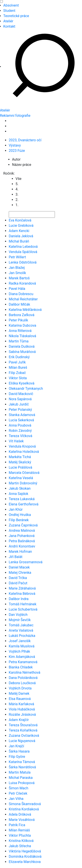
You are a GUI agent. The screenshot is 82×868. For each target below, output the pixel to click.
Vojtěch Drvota (20, 688)
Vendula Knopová (22, 446)
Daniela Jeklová (21, 236)
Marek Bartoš (19, 278)
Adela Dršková (20, 814)
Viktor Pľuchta (20, 835)
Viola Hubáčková (22, 709)
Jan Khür (16, 509)
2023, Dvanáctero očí (25, 140)
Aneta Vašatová (21, 630)
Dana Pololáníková (23, 678)
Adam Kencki (19, 231)
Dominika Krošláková (25, 856)
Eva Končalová (20, 220)
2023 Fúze (17, 151)
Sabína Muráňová (22, 352)
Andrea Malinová (22, 531)
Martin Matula (20, 772)
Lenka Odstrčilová (23, 262)
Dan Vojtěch (18, 615)
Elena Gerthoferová (24, 504)
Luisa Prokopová (22, 783)
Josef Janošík (20, 641)
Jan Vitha (16, 799)
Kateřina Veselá (21, 478)
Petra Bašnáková (22, 541)
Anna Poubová (20, 425)
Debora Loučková (22, 683)
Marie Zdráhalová (22, 588)
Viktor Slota (18, 378)
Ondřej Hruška (20, 515)
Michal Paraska (21, 778)
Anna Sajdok (18, 494)
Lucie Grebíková (21, 226)
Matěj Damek (19, 694)
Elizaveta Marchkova (25, 862)
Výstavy (15, 145)
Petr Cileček (18, 793)
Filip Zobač (17, 373)
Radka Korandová (22, 283)
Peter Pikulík (18, 320)
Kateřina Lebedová (23, 247)
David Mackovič (21, 394)
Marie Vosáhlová (22, 820)
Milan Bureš (18, 368)
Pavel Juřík (17, 362)
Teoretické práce (16, 16)
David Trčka (18, 578)
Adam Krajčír (19, 720)
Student (9, 11)
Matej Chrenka (20, 573)
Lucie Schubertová (23, 609)
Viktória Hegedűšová (25, 851)
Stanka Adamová (22, 415)
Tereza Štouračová (23, 725)
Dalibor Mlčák (19, 304)
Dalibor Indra (19, 599)
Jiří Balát (16, 557)
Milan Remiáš (19, 830)
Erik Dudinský (19, 357)
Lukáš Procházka (22, 636)
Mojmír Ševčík (20, 620)
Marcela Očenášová (24, 473)
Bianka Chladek (21, 667)
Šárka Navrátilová (22, 767)
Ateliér (8, 21)
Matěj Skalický (20, 462)
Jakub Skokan (20, 488)
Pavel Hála (17, 289)
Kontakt (9, 26)
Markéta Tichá (20, 457)
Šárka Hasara (19, 751)
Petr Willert (17, 257)
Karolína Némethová (24, 672)
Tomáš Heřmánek (23, 604)
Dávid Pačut (18, 583)
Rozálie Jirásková (22, 715)
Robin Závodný (20, 431)
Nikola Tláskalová (22, 336)
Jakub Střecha (20, 846)
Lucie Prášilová (20, 467)
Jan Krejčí (16, 746)
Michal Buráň (19, 241)
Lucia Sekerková (21, 420)
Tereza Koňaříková (23, 730)
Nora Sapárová (20, 399)
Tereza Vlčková (21, 436)
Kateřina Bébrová (22, 594)
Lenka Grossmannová (26, 562)
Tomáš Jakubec (21, 625)
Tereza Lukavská (22, 499)
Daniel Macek (19, 567)
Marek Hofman (20, 552)
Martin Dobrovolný (23, 483)
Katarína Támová (22, 762)
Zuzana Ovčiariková (24, 736)
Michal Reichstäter (23, 299)
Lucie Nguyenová (22, 741)
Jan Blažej (17, 268)
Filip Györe (17, 757)
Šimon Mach (18, 788)
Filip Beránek (19, 520)
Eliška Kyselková (22, 383)
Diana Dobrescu (21, 294)
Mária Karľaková (21, 704)
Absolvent (11, 5)
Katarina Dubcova (23, 325)
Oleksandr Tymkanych (26, 389)
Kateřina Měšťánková (25, 310)
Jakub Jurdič (19, 404)
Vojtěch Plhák (19, 651)
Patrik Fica (17, 825)
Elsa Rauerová (20, 699)
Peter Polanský (20, 410)
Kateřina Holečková (24, 452)
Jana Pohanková (22, 536)
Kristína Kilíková (21, 841)
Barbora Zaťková (22, 315)
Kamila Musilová (22, 646)
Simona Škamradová (25, 804)
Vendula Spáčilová (23, 252)
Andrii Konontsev (22, 546)
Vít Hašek (16, 441)
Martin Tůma (19, 341)
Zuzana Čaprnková (23, 525)
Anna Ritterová (20, 331)
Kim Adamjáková (22, 657)
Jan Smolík (17, 273)
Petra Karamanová (23, 662)
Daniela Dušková (22, 346)
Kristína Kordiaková (24, 809)
